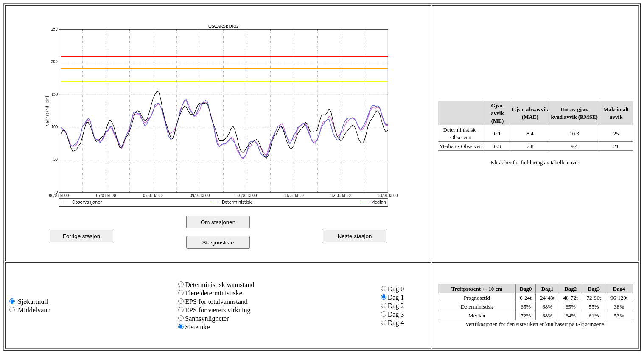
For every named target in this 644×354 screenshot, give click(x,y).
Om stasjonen (218, 222)
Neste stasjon (355, 236)
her (508, 162)
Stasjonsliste (218, 243)
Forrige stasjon (81, 236)
